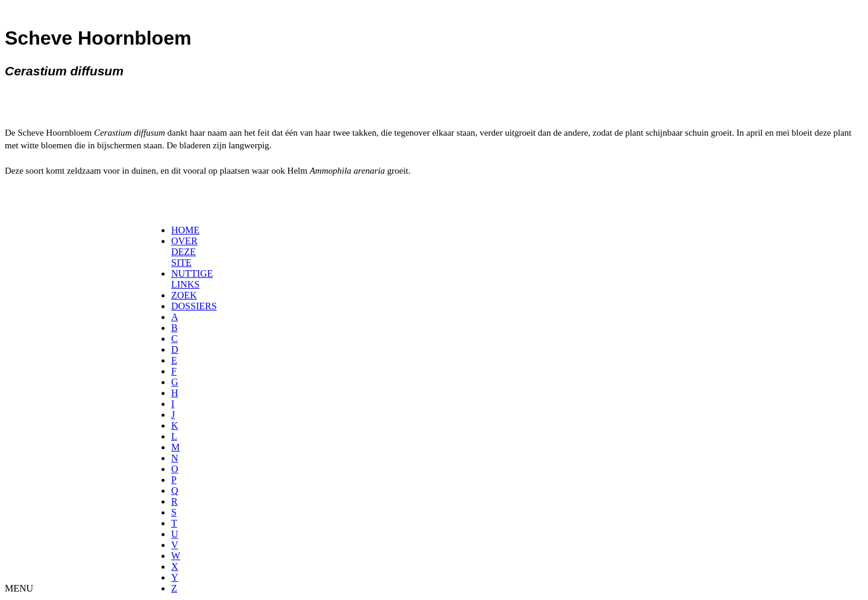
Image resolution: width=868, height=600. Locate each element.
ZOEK (184, 295)
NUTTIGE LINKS (192, 279)
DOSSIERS (194, 306)
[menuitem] (175, 230)
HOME (185, 230)
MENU (19, 588)
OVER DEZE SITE (184, 252)
